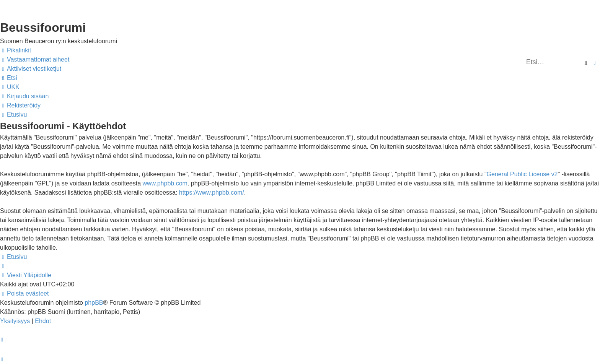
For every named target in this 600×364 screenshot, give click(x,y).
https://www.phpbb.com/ (212, 193)
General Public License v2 (522, 174)
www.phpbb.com (165, 183)
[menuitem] (35, 60)
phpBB (94, 303)
